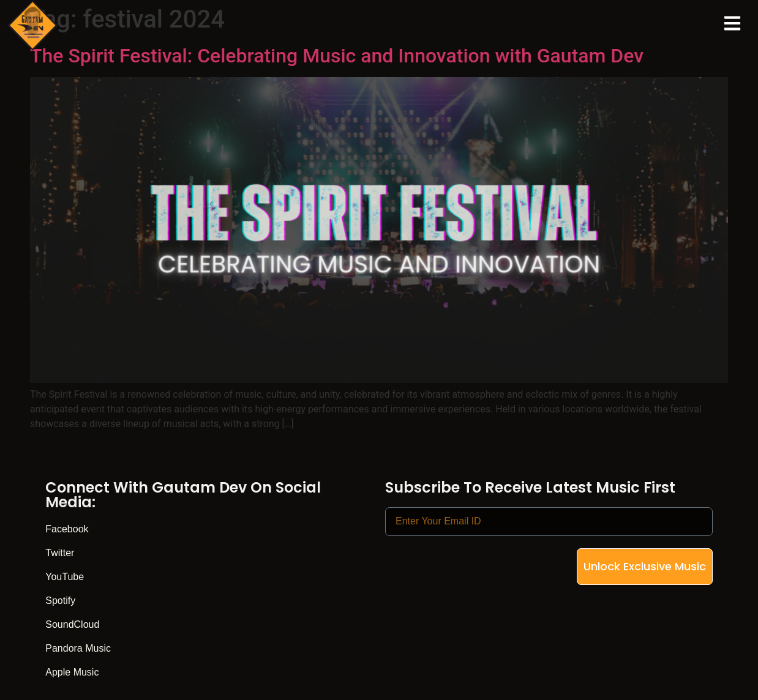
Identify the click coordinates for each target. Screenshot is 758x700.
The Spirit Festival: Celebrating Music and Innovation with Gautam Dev (337, 56)
